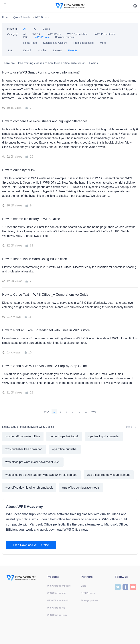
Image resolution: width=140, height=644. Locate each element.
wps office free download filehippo (109, 475)
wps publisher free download (24, 449)
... (73, 412)
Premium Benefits (83, 43)
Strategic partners (89, 600)
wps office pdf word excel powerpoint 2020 (33, 462)
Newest (57, 50)
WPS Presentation (105, 34)
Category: (13, 34)
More (103, 43)
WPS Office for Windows (59, 586)
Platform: (12, 29)
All (25, 29)
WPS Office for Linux (57, 615)
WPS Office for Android (58, 600)
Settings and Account (55, 43)
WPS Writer (54, 34)
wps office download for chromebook (29, 488)
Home (6, 17)
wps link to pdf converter (104, 436)
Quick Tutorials (22, 17)
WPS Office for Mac (56, 593)
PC (34, 29)
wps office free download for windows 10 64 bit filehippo (41, 475)
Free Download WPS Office (31, 545)
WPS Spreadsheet (78, 34)
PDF (26, 37)
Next (93, 412)
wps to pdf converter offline (23, 436)
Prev (47, 412)
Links (83, 586)
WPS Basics (42, 17)
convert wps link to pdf (64, 436)
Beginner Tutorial (65, 37)
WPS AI (37, 34)
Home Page (30, 43)
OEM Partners (88, 593)
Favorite (73, 50)
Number (42, 50)
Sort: (10, 50)
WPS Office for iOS (56, 608)
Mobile (46, 29)
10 (86, 412)
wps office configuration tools (81, 488)
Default (27, 50)
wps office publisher (65, 449)
